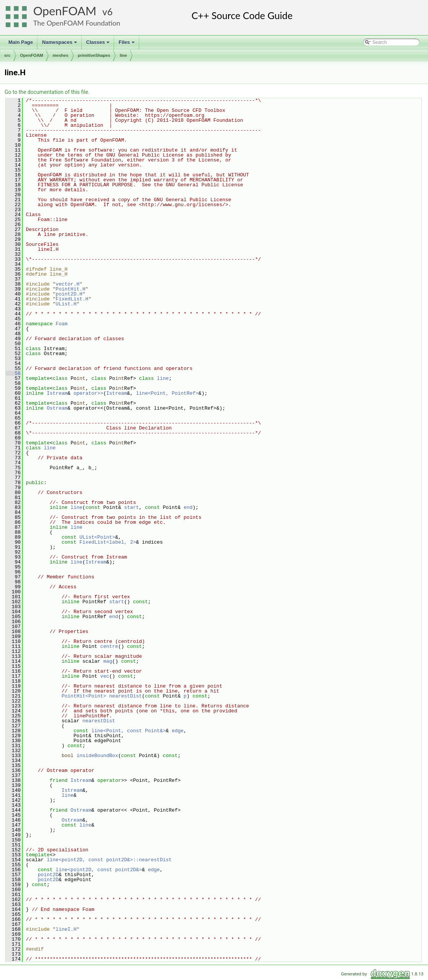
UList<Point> (97, 537)
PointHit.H (71, 289)
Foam (62, 324)
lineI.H (66, 929)
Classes (98, 44)
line (123, 55)
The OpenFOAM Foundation (77, 23)
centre (109, 646)
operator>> (88, 393)
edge (178, 731)
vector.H (68, 284)
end (188, 507)
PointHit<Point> (84, 696)
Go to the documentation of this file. (47, 92)
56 (13, 373)
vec (105, 676)
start (131, 507)
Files (127, 44)
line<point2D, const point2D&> (99, 870)
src (7, 55)
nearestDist (126, 696)
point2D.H (69, 294)
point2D (48, 875)
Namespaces (60, 44)
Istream (57, 393)
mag (108, 661)
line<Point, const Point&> (128, 731)
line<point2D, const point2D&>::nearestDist (109, 860)
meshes (60, 55)
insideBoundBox (97, 756)
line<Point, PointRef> (167, 393)
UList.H (66, 304)
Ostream (57, 408)
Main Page (21, 42)
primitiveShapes (94, 55)
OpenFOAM (65, 11)
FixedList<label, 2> (108, 542)
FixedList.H (72, 299)
